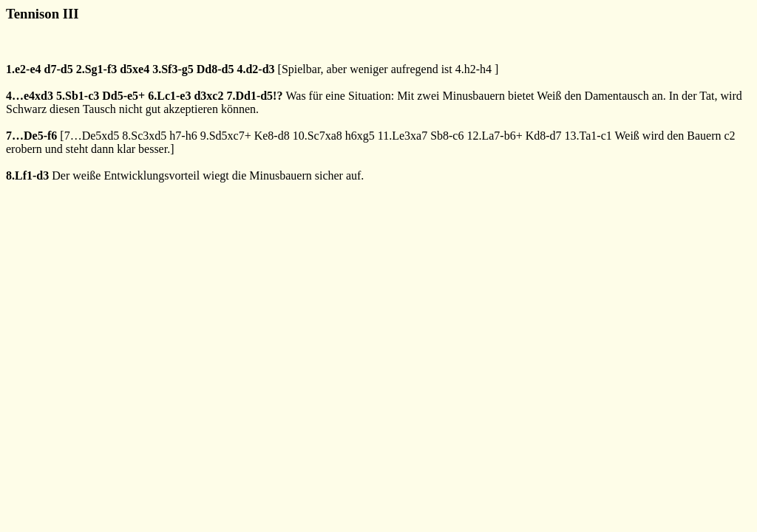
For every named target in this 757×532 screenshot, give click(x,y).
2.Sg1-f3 (97, 69)
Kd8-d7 (544, 136)
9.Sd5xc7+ (226, 136)
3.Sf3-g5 (173, 69)
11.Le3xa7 (403, 136)
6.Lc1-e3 (169, 96)
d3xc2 (208, 96)
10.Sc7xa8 (318, 136)
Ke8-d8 (272, 136)
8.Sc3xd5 (144, 136)
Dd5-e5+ (123, 96)
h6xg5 (360, 136)
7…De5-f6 (31, 136)
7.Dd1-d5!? (254, 96)
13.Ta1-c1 (588, 136)
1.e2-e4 (24, 69)
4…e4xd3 (30, 96)
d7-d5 (59, 69)
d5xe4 (135, 69)
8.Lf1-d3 (27, 175)
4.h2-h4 (473, 69)
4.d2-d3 (255, 69)
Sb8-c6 (447, 136)
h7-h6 (183, 136)
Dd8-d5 (215, 69)
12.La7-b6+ (494, 136)
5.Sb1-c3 (78, 96)
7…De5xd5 (92, 136)
